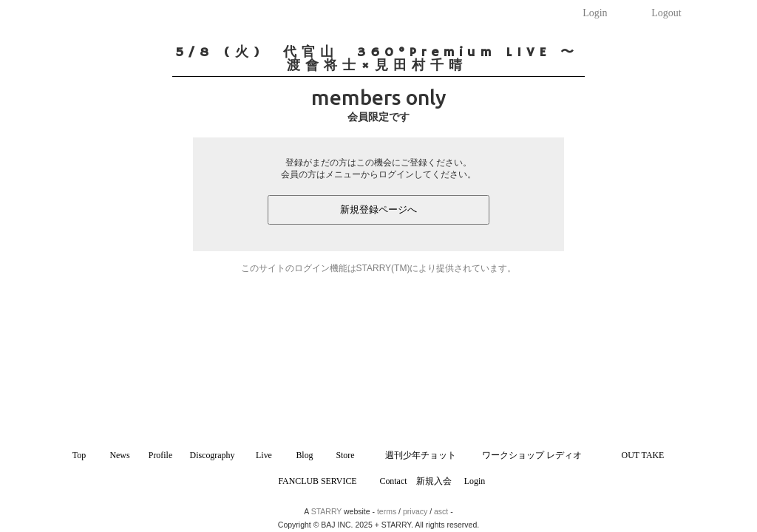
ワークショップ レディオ (532, 455)
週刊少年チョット (421, 455)
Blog (304, 455)
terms (387, 511)
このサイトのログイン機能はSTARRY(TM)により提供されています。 (379, 268)
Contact (393, 481)
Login (595, 13)
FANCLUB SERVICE (317, 481)
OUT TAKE (643, 455)
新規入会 (434, 481)
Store (345, 455)
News (119, 455)
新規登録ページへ (378, 209)
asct (441, 511)
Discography (213, 455)
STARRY (326, 511)
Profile (160, 455)
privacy (415, 511)
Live (264, 455)
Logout (666, 13)
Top (79, 455)
